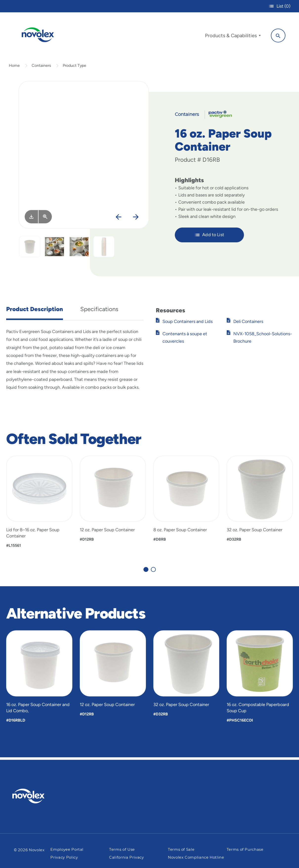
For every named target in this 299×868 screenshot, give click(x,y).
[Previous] (119, 219)
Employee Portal (67, 850)
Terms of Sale (181, 850)
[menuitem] (232, 36)
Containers (41, 67)
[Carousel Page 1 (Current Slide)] (146, 572)
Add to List (209, 237)
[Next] (136, 219)
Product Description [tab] (35, 311)
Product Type (74, 67)
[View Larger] (45, 219)
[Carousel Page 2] (153, 572)
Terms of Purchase (245, 850)
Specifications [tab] (99, 311)
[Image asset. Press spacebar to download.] (31, 219)
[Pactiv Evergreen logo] (38, 796)
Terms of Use (122, 850)
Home (14, 67)
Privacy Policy (64, 858)
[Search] (277, 35)
